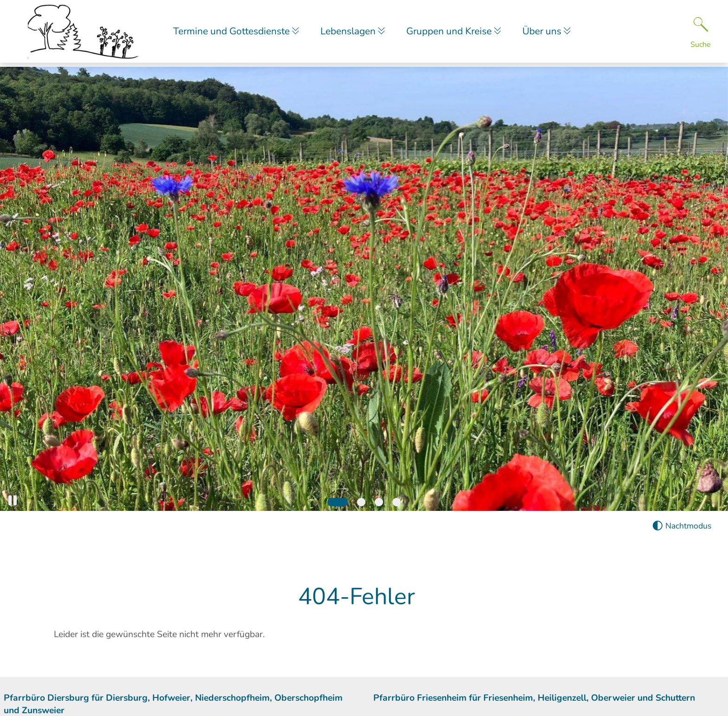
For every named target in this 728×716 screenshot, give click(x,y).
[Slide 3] (379, 502)
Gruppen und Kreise (455, 33)
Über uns (550, 33)
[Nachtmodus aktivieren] (682, 526)
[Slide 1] (338, 502)
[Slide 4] (396, 502)
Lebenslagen (351, 33)
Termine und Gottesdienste (233, 33)
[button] (13, 500)
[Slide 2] (361, 502)
